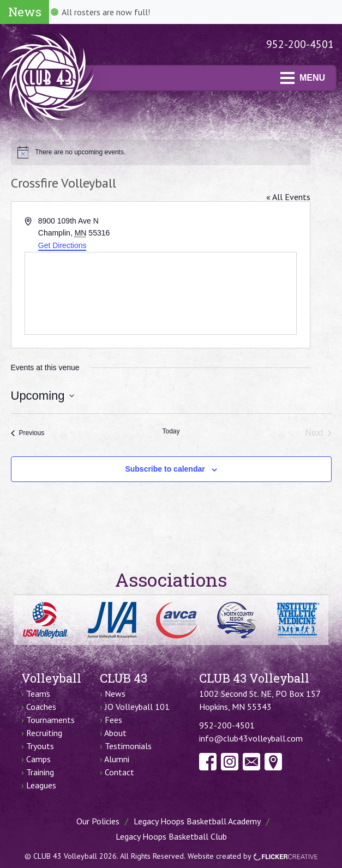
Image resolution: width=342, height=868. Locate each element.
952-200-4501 (300, 44)
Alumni (117, 759)
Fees (113, 720)
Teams (38, 694)
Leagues (41, 785)
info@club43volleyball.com (251, 738)
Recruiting (44, 733)
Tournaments (50, 720)
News (115, 694)
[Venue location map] (161, 293)
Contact (119, 772)
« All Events (288, 197)
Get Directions (62, 245)
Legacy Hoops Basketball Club (171, 836)
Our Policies (98, 821)
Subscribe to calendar (165, 469)
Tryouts (40, 746)
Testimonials (128, 746)
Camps (38, 759)
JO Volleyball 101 (137, 707)
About (115, 733)
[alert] (161, 152)
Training (40, 772)
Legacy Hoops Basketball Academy (197, 821)
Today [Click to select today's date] (171, 431)
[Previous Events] (28, 433)
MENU (303, 78)
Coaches (41, 707)
